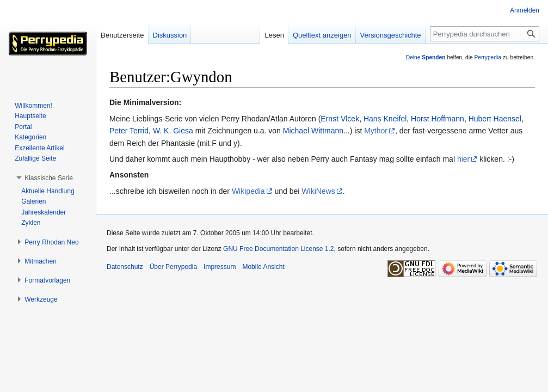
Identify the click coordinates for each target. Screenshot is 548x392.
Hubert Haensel (495, 119)
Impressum (220, 267)
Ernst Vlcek (340, 119)
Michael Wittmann (313, 131)
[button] (49, 178)
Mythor (376, 131)
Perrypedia (488, 57)
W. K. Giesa (173, 131)
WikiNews (318, 191)
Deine (426, 57)
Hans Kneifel (385, 119)
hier (463, 159)
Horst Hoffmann (438, 119)
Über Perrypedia (173, 267)
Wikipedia (248, 191)
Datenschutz (125, 267)
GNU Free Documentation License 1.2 (278, 249)
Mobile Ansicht (263, 267)
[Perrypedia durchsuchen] (485, 34)
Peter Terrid (129, 131)
